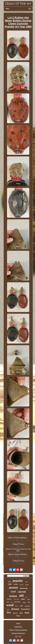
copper (26, 582)
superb (27, 585)
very (18, 616)
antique (13, 596)
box (9, 612)
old (21, 596)
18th (21, 606)
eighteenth (15, 613)
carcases (17, 602)
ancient (13, 588)
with (29, 602)
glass (21, 613)
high (26, 597)
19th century (17, 599)
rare (13, 591)
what (29, 599)
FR (20, 637)
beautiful (25, 609)
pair (10, 581)
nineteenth (24, 588)
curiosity (27, 606)
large (27, 613)
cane (16, 584)
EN (16, 637)
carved (22, 592)
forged (22, 585)
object (23, 599)
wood (10, 605)
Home (18, 623)
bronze (15, 609)
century (9, 599)
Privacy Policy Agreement (18, 630)
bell (8, 602)
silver (8, 610)
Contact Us (18, 627)
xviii (17, 606)
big (11, 602)
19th (10, 584)
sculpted (24, 602)
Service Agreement (18, 633)
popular (18, 581)
